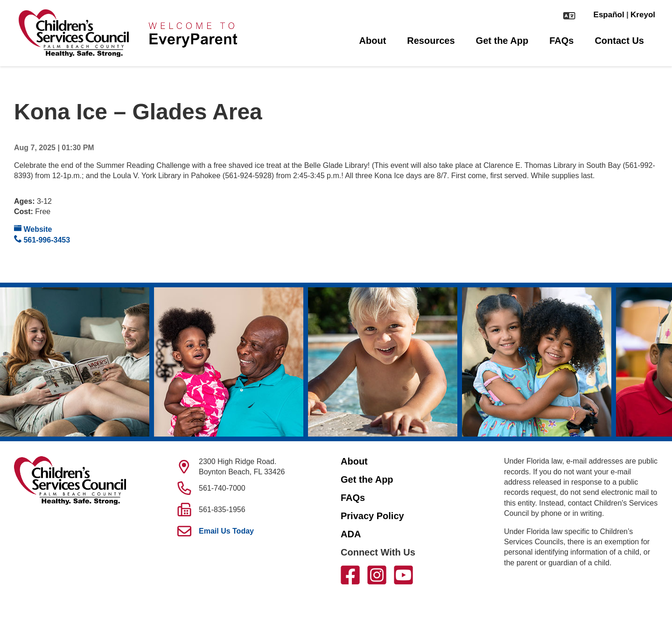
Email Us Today (226, 531)
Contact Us (619, 41)
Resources (431, 41)
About (373, 41)
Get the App (502, 41)
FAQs (561, 41)
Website (33, 229)
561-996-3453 (42, 240)
